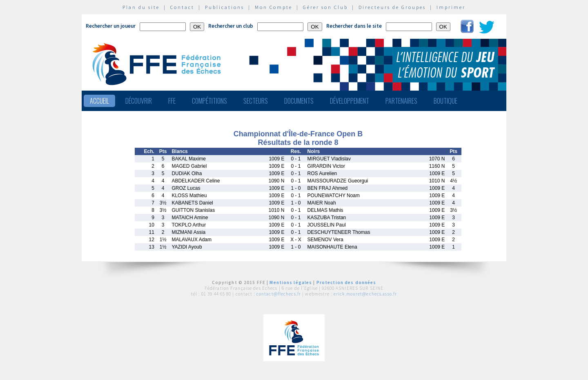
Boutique (445, 101)
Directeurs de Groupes (392, 7)
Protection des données (346, 282)
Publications (225, 7)
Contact (182, 7)
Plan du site (141, 7)
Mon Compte (274, 7)
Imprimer (451, 7)
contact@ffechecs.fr (279, 294)
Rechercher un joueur (111, 26)
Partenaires (401, 101)
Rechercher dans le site (354, 26)
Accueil (99, 101)
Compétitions (209, 101)
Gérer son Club (325, 7)
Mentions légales (291, 282)
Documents (299, 101)
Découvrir (139, 101)
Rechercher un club (231, 26)
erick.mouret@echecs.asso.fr (365, 294)
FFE (172, 101)
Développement (350, 101)
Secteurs (256, 101)
